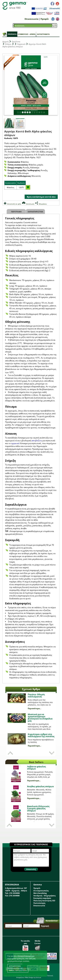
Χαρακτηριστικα (35, 212)
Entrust (38, 977)
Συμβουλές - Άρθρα (27, 34)
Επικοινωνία (31, 19)
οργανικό (16, 443)
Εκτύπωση (30, 204)
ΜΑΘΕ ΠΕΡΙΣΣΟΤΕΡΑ (18, 970)
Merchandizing (40, 893)
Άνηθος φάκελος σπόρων (41, 786)
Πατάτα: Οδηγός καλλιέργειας (36, 695)
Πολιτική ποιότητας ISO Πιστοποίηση (44, 902)
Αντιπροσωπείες (41, 891)
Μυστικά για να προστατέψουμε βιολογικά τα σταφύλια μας (40, 718)
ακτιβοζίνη (37, 441)
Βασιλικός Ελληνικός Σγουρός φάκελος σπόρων (38, 808)
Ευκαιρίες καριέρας (42, 898)
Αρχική (6, 42)
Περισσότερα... (34, 708)
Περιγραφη (16, 212)
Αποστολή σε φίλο (14, 204)
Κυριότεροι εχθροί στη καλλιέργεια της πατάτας (41, 735)
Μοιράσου (43, 204)
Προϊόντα (12, 34)
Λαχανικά (21, 44)
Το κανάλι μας (25, 945)
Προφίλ (45, 19)
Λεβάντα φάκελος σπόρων (36, 768)
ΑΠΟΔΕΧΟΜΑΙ (15, 966)
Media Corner (38, 945)
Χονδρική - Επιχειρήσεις (44, 896)
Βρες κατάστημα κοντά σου (41, 197)
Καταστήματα (43, 34)
